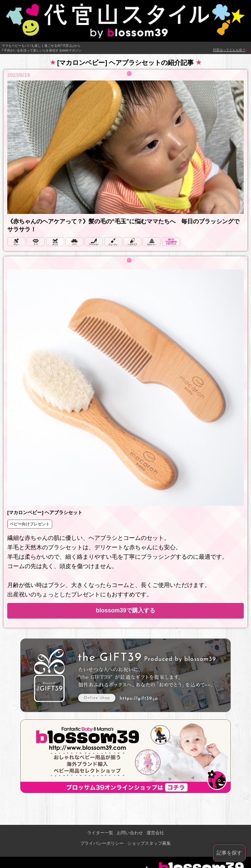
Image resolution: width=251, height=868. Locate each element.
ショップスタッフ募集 (149, 843)
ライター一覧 (100, 833)
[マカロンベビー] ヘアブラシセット (45, 512)
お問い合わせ (130, 833)
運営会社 (155, 833)
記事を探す (229, 853)
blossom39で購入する (126, 610)
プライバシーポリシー (102, 843)
